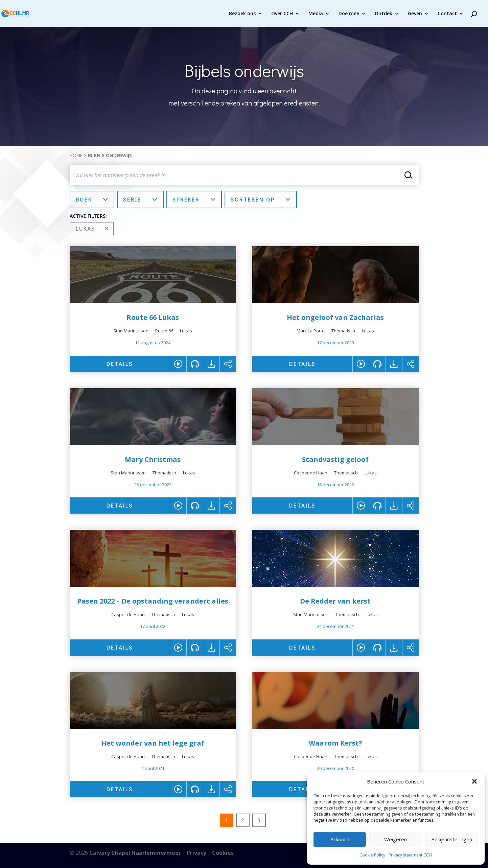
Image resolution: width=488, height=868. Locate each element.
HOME (76, 155)
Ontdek (384, 14)
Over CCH (282, 14)
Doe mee (349, 14)
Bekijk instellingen (452, 839)
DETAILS (120, 364)
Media (316, 14)
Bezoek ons (242, 14)
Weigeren (396, 839)
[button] (474, 781)
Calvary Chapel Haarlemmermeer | (138, 853)
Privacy (196, 853)
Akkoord (340, 839)
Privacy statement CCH (410, 855)
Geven (415, 14)
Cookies (223, 853)
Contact (447, 14)
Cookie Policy (372, 855)
